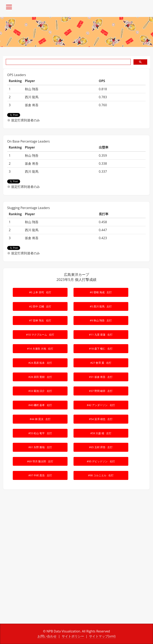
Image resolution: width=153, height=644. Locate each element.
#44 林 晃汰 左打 (40, 419)
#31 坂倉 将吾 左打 (101, 377)
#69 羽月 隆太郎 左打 (40, 461)
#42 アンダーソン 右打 (101, 405)
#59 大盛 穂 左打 (101, 433)
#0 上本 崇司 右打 (40, 292)
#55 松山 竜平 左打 (40, 433)
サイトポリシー (73, 636)
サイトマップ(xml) (102, 636)
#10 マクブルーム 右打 (40, 335)
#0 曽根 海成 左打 (101, 292)
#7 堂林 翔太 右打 (40, 320)
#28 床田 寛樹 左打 (40, 377)
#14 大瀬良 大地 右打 (40, 349)
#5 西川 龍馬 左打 (101, 306)
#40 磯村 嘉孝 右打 (40, 405)
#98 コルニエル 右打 (101, 475)
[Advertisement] (76, 528)
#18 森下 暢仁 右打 (101, 349)
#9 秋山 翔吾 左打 (101, 320)
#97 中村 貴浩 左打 (40, 475)
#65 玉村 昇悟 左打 (101, 447)
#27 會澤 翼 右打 (101, 363)
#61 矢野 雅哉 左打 (40, 447)
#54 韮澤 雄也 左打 (101, 419)
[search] (68, 62)
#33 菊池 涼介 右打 (40, 391)
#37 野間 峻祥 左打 (101, 391)
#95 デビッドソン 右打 (101, 461)
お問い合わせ (47, 636)
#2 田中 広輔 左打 (40, 306)
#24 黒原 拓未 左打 (40, 363)
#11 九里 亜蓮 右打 (101, 335)
